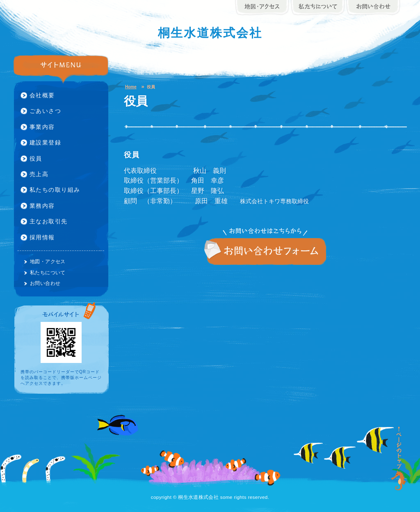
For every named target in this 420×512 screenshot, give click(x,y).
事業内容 (42, 127)
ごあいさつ (45, 111)
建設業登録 (45, 142)
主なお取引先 (49, 221)
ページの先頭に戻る (399, 459)
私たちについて (48, 272)
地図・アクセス (48, 261)
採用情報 (42, 237)
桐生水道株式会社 (210, 33)
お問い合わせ (265, 252)
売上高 (39, 174)
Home (131, 87)
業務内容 (42, 206)
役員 (36, 158)
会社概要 (42, 95)
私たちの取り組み (55, 190)
